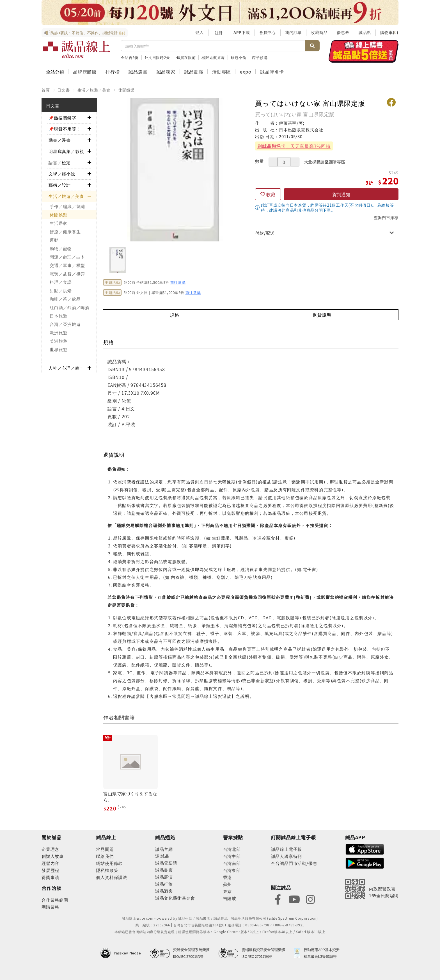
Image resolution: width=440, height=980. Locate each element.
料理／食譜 (61, 282)
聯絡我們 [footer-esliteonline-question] (105, 856)
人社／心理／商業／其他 (68, 368)
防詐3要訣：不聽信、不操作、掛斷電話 (85, 33)
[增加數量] (295, 162)
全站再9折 (130, 57)
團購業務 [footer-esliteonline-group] (50, 907)
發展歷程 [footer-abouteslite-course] (50, 870)
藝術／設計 (60, 185)
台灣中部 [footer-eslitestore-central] (232, 856)
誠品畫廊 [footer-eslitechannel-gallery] (164, 870)
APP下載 (242, 32)
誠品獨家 (166, 72)
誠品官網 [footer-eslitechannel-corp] (164, 849)
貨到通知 (341, 194)
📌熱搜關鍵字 (62, 117)
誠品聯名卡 (272, 72)
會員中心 (268, 32)
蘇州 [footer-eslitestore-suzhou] (228, 884)
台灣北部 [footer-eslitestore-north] (232, 849)
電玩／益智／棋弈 (67, 274)
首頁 (46, 90)
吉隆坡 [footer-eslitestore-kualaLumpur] (230, 898)
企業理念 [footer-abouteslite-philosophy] (50, 849)
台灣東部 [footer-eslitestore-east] (232, 870)
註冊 (219, 33)
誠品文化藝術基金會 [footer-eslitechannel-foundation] (175, 898)
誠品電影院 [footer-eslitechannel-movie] (166, 863)
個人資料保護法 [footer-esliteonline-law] (112, 877)
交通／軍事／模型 (67, 265)
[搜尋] (213, 46)
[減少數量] (273, 162)
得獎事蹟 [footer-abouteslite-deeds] (50, 877)
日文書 (63, 90)
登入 (200, 32)
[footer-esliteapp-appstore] (365, 849)
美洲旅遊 (59, 341)
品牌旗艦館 (85, 72)
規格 (175, 315)
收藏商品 (319, 32)
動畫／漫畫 (60, 140)
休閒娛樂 (126, 90)
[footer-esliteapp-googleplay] (365, 863)
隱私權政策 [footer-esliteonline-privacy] (107, 870)
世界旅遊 (59, 349)
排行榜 (113, 72)
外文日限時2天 (157, 57)
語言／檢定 (60, 162)
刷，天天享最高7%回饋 (294, 146)
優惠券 (343, 32)
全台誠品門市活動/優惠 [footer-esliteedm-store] (294, 863)
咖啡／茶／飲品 (65, 299)
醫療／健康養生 (65, 231)
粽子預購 (260, 57)
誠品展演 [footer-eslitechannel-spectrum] (164, 877)
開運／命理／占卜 (67, 257)
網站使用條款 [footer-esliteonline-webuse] (109, 863)
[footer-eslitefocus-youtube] (294, 899)
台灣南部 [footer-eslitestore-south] (232, 863)
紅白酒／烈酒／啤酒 (70, 307)
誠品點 (365, 32)
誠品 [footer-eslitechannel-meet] (165, 856)
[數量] (284, 162)
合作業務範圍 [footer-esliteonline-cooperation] (55, 900)
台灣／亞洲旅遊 (65, 324)
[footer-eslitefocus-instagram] (310, 899)
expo (246, 72)
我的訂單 (293, 32)
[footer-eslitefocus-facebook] (278, 899)
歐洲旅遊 (59, 333)
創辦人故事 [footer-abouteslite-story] (53, 856)
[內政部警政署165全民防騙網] (372, 889)
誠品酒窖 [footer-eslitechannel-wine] (164, 891)
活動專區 (222, 72)
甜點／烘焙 (61, 290)
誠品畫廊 (194, 72)
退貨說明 (322, 315)
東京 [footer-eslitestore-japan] (228, 891)
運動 (54, 240)
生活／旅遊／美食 (94, 90)
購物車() (389, 32)
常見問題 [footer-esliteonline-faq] (105, 849)
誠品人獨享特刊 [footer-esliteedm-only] (287, 856)
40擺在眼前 (186, 57)
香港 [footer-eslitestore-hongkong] (228, 877)
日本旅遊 (59, 316)
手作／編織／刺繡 (67, 206)
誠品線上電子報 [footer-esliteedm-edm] (287, 849)
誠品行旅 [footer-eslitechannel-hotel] (164, 884)
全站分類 (55, 72)
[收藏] (268, 194)
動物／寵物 (61, 248)
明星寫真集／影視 (66, 151)
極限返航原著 (213, 57)
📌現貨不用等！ (65, 129)
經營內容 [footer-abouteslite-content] (50, 863)
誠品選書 (138, 72)
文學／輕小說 (62, 174)
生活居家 (59, 223)
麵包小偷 (238, 57)
